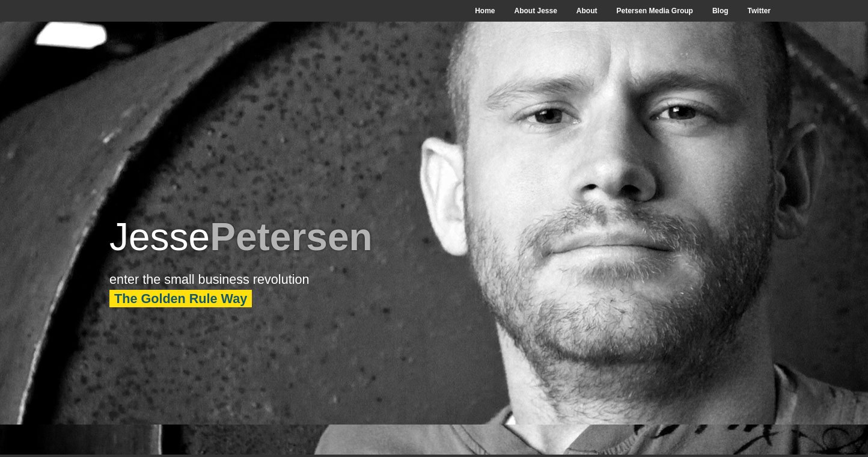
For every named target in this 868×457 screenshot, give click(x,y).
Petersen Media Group (655, 11)
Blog (720, 11)
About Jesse (535, 11)
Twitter (759, 11)
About (587, 11)
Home (485, 11)
